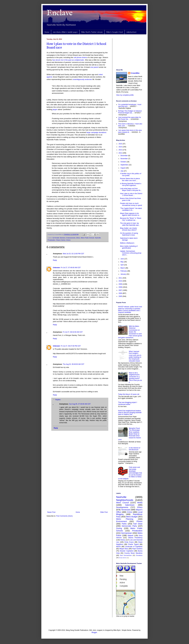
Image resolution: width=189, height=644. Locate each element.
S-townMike (135, 73)
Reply (55, 260)
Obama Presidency (135, 538)
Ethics (78, 238)
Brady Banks (123, 558)
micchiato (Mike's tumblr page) (65, 32)
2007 (121, 290)
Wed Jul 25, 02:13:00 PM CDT (73, 254)
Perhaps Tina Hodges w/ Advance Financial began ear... (130, 112)
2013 (121, 150)
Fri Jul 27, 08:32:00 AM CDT (73, 332)
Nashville (98, 238)
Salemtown (130, 505)
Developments (122, 507)
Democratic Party (129, 526)
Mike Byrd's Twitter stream (92, 32)
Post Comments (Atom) (64, 516)
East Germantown (126, 555)
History (123, 540)
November (124, 159)
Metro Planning (125, 519)
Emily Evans (129, 542)
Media (140, 503)
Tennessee (126, 510)
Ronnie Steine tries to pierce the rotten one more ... (130, 179)
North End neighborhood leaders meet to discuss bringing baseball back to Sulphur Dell (130, 413)
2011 (121, 278)
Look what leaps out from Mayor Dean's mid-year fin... (131, 189)
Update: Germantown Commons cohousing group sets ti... (131, 253)
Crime (129, 512)
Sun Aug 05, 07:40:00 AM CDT (80, 404)
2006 (121, 293)
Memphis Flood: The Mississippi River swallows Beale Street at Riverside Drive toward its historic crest (130, 434)
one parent (94, 67)
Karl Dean (138, 524)
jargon (55, 109)
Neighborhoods (125, 500)
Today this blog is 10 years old (129, 394)
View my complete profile (125, 95)
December (124, 156)
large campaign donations (96, 132)
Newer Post (51, 512)
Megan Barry (124, 549)
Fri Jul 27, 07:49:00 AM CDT (71, 268)
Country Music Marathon (133, 553)
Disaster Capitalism (127, 551)
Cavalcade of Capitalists (134, 547)
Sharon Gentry (61, 240)
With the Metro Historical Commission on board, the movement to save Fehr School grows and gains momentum (130, 332)
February (124, 271)
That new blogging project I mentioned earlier (128, 403)
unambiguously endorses (82, 79)
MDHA (118, 547)
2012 (121, 153)
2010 (121, 281)
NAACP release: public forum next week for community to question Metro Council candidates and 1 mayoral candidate (130, 310)
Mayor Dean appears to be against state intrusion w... (130, 214)
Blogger (94, 632)
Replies (58, 400)
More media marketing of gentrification (129, 247)
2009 (121, 284)
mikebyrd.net (131, 32)
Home (47, 32)
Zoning (119, 528)
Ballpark (131, 536)
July (122, 171)
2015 (121, 144)
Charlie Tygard (133, 544)
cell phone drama (80, 57)
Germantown (127, 533)
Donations (139, 555)
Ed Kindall (56, 238)
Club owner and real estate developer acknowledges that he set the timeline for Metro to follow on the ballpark (130, 473)
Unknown (56, 268)
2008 (121, 287)
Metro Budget (132, 517)
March (123, 268)
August (123, 168)
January (124, 274)
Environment (121, 521)
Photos (139, 521)
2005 (121, 296)
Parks (124, 524)
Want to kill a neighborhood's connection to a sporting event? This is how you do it (135, 378)
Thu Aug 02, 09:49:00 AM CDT (73, 364)
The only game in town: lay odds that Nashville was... (130, 224)
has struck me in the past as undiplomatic (68, 60)
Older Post (104, 512)
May (122, 262)
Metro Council (122, 503)
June (122, 259)
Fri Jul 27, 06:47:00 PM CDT (71, 346)
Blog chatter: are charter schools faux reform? (129, 229)
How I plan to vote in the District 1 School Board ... (131, 194)
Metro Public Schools (87, 238)
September (125, 165)
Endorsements (71, 238)
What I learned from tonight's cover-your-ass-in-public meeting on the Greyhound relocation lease (135, 356)
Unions (68, 240)
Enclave (60, 13)
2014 (121, 147)
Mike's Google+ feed (115, 32)
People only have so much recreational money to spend (131, 204)
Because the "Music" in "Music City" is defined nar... (131, 219)
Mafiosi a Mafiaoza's (127, 243)
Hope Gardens (137, 549)
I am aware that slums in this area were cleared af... (130, 131)
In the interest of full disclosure (135, 449)
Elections (63, 238)
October (124, 162)
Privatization (52, 240)
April (122, 265)
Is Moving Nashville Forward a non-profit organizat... (131, 184)
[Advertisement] (77, 490)
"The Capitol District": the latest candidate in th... (131, 209)
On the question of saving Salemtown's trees (129, 234)
